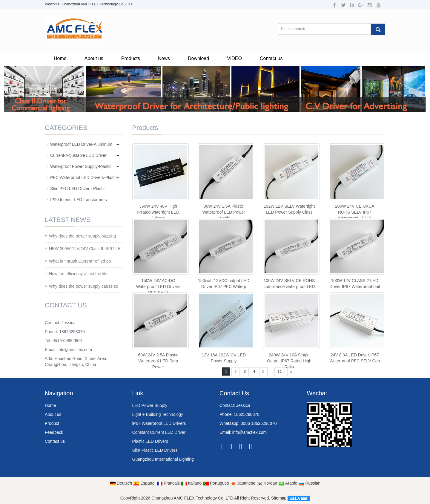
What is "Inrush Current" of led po (80, 261)
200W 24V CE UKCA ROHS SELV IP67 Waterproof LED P (355, 212)
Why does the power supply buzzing (82, 236)
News (164, 58)
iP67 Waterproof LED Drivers (159, 423)
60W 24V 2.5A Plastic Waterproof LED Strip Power (158, 361)
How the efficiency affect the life (78, 274)
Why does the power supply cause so (84, 286)
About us (94, 58)
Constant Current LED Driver (159, 432)
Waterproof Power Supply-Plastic (81, 166)
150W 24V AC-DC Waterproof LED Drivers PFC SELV (158, 287)
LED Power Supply (150, 405)
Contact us (271, 58)
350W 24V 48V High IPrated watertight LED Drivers (158, 212)
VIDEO (234, 58)
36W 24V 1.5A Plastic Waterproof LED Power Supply (224, 212)
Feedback (54, 432)
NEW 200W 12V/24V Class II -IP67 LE (85, 249)
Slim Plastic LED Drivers (155, 450)
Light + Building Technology (158, 414)
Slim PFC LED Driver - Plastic (78, 189)
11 (279, 372)
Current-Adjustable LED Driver (78, 155)
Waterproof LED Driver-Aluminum (81, 144)
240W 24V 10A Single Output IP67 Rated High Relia (289, 361)
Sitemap (279, 498)
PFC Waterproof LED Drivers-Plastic (84, 177)
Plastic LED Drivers (150, 441)
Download (198, 58)
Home (60, 58)
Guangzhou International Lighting (163, 459)
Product (52, 423)
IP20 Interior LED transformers (79, 200)
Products (131, 58)
